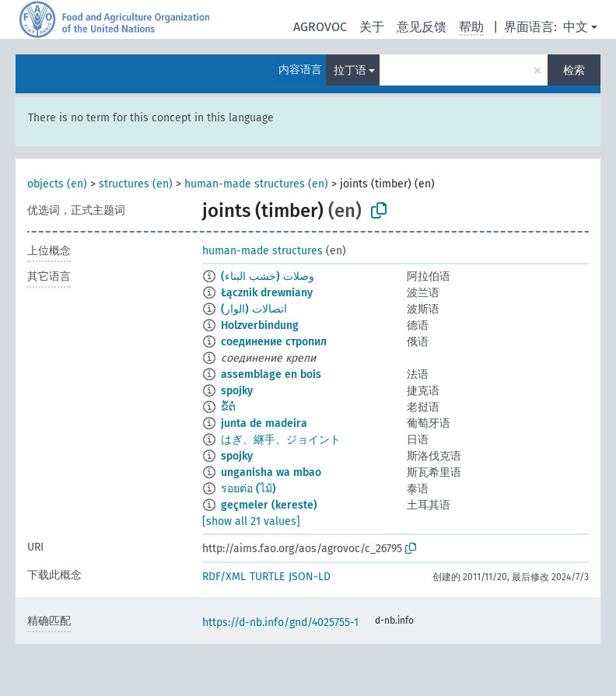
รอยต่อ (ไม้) (248, 489)
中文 (576, 27)
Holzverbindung (260, 325)
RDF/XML (224, 577)
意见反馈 (422, 27)
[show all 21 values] (251, 521)
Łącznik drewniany (267, 293)
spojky (237, 391)
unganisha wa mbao (271, 472)
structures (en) (136, 184)
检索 (574, 70)
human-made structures (262, 251)
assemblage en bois (271, 374)
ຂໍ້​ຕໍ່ (228, 407)
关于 (372, 27)
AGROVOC (320, 27)
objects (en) (57, 184)
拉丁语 (350, 70)
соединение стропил (274, 342)
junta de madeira (264, 423)
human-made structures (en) (256, 184)
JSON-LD (310, 577)
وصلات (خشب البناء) (268, 276)
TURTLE (267, 577)
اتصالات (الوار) (254, 309)
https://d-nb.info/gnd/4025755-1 (280, 623)
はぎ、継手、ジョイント (281, 440)
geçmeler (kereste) (269, 505)
